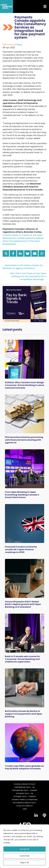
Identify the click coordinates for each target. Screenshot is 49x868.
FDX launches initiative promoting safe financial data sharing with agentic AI (24, 440)
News (19, 45)
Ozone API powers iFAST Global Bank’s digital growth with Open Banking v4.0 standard (23, 604)
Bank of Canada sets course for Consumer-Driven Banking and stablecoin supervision (22, 659)
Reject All (24, 863)
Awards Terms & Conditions (25, 800)
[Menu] (43, 6)
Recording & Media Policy (24, 803)
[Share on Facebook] (13, 253)
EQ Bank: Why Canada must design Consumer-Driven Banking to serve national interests (24, 385)
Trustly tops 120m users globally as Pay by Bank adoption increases (24, 767)
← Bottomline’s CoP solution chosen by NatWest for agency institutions (23, 267)
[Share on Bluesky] (27, 253)
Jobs (25, 809)
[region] (24, 846)
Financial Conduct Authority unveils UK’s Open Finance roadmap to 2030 (21, 550)
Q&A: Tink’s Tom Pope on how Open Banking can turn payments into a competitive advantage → (28, 276)
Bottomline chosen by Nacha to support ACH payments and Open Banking (24, 714)
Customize (25, 856)
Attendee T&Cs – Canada (25, 797)
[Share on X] (6, 253)
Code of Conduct (24, 806)
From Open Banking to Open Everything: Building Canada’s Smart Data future (22, 495)
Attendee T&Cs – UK (25, 794)
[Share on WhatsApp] (42, 253)
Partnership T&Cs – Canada (25, 790)
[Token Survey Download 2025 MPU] (24, 304)
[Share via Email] (35, 253)
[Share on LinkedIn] (20, 253)
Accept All (25, 849)
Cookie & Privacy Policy (24, 784)
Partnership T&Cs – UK (25, 787)
